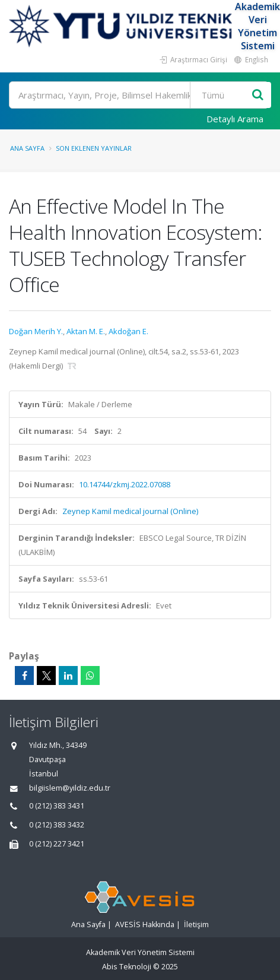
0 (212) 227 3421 (57, 844)
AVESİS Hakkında (145, 925)
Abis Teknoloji (127, 967)
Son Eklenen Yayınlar (94, 148)
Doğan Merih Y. (36, 331)
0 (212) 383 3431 (57, 806)
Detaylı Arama (235, 119)
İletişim (196, 925)
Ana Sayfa (27, 148)
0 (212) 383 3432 (57, 825)
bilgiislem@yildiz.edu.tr (70, 788)
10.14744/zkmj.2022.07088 (125, 484)
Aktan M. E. (86, 331)
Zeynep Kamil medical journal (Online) (130, 511)
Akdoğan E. (128, 331)
